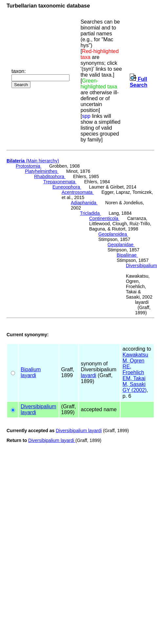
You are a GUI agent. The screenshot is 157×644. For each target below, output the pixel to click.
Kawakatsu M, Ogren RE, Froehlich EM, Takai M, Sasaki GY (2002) (135, 372)
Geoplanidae (121, 245)
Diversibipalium (141, 266)
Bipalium (31, 369)
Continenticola (104, 218)
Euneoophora (67, 187)
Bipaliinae (127, 255)
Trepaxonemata (60, 182)
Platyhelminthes (42, 171)
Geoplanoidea (113, 234)
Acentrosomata (78, 192)
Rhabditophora (50, 176)
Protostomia (29, 166)
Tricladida (90, 213)
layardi (28, 375)
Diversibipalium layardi (79, 431)
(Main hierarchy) (33, 161)
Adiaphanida (84, 203)
